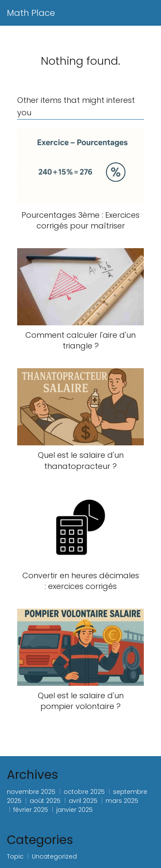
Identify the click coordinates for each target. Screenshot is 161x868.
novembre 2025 (31, 792)
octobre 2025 (84, 792)
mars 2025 (122, 801)
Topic (15, 856)
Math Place (31, 13)
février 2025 (31, 810)
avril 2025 (83, 801)
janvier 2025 (74, 810)
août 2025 (45, 801)
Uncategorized (54, 856)
